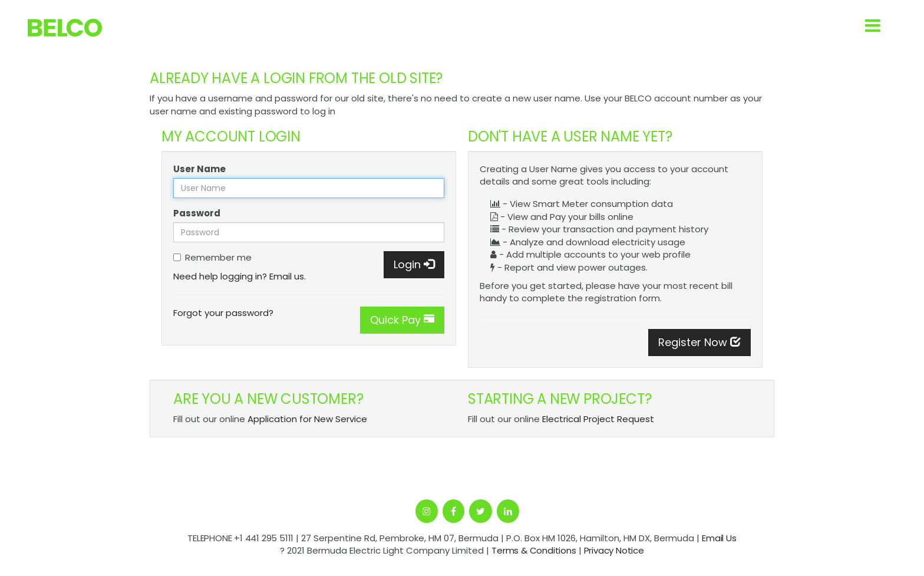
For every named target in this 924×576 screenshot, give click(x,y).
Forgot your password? (223, 313)
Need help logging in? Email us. (240, 276)
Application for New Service (307, 419)
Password (197, 213)
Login (414, 264)
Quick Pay (402, 320)
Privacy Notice (614, 550)
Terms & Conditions (534, 550)
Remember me (212, 257)
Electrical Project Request (598, 419)
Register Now (699, 342)
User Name (199, 169)
